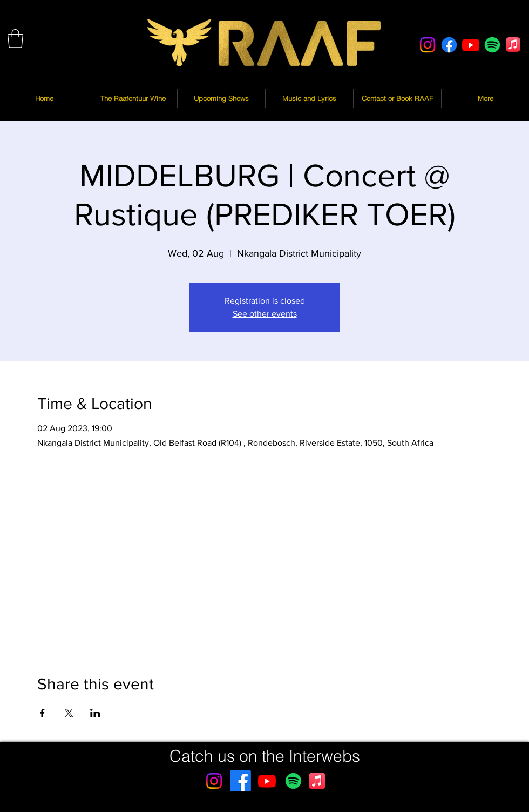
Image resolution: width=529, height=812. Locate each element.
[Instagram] (428, 45)
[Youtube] (471, 45)
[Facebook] (449, 45)
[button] (15, 39)
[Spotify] (492, 45)
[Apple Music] (513, 45)
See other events (265, 314)
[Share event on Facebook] (42, 713)
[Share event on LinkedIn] (95, 713)
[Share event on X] (69, 713)
